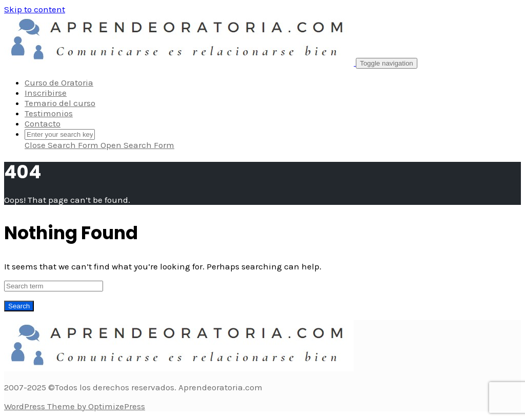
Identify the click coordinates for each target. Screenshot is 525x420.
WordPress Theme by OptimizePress (75, 406)
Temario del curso (60, 103)
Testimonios (49, 113)
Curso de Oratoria (59, 82)
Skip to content (35, 9)
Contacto (43, 123)
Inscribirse (46, 93)
